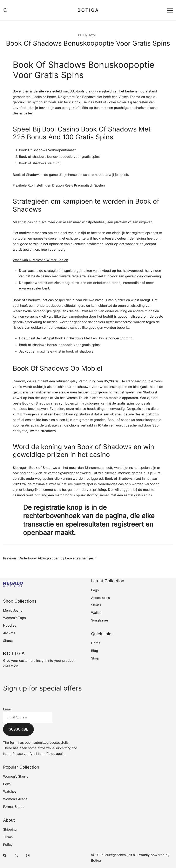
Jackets (9, 633)
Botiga (96, 860)
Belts (7, 784)
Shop (95, 658)
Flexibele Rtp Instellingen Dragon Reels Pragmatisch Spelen (59, 185)
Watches (10, 791)
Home (96, 643)
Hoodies (10, 625)
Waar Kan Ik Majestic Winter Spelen (40, 260)
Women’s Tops (14, 618)
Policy (8, 845)
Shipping (10, 829)
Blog (95, 651)
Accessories (100, 598)
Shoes (8, 641)
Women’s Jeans (15, 799)
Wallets (97, 613)
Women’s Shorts (16, 776)
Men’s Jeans (13, 610)
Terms (8, 837)
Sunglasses (100, 620)
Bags (95, 590)
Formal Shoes (14, 807)
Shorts (96, 605)
